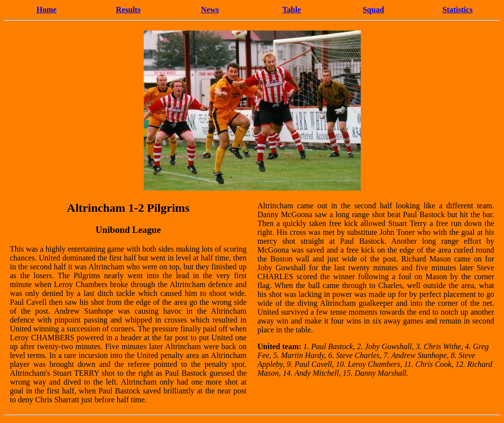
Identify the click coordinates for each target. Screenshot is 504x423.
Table (292, 10)
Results (128, 10)
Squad (374, 10)
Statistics (457, 10)
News (210, 10)
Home (47, 10)
